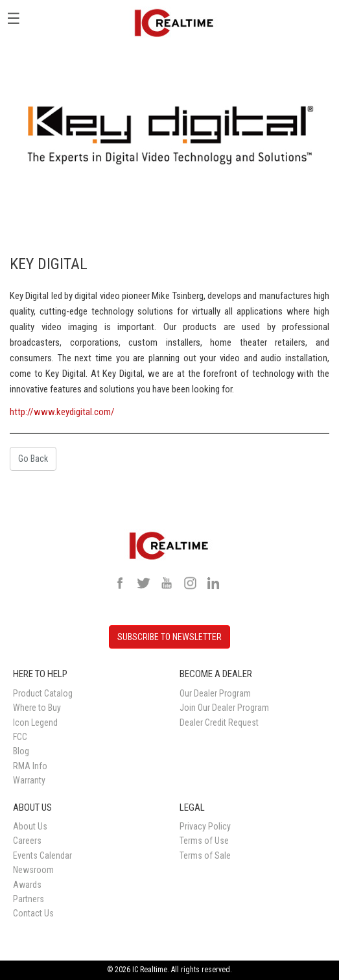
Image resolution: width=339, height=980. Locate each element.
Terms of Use (204, 841)
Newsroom (33, 870)
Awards (27, 885)
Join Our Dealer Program (224, 708)
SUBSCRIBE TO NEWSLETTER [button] (169, 637)
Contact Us (33, 913)
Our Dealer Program (215, 693)
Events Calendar (42, 855)
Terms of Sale (205, 855)
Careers (27, 841)
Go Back (33, 459)
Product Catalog (43, 693)
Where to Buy (37, 708)
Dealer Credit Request (219, 723)
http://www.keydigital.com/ (62, 412)
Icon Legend (35, 723)
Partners (29, 899)
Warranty (29, 780)
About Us (30, 826)
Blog (21, 751)
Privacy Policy (205, 826)
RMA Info (30, 766)
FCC (20, 737)
